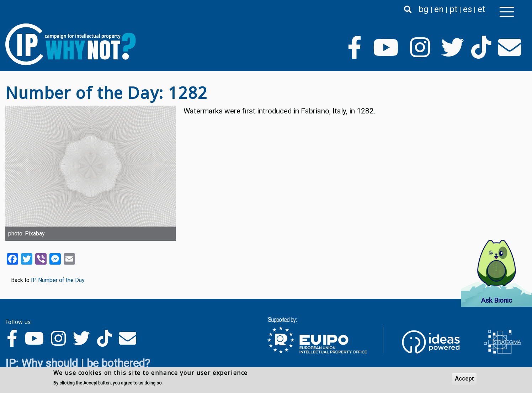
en (439, 9)
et (481, 9)
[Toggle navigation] (507, 12)
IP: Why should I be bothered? (78, 363)
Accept (464, 379)
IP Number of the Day (58, 280)
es (467, 9)
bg (424, 9)
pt (453, 9)
